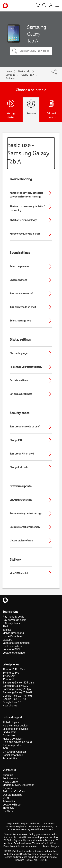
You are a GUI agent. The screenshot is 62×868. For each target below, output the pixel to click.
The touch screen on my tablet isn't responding (28, 208)
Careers (7, 788)
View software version (21, 500)
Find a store (9, 732)
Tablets (7, 630)
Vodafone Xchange (14, 653)
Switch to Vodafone (14, 791)
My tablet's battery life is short (25, 234)
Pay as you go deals (14, 620)
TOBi (6, 749)
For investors (10, 778)
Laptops (7, 640)
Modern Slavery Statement (18, 785)
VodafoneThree (12, 805)
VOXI (6, 798)
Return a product (12, 745)
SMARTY (8, 811)
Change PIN (16, 440)
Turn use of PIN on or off (22, 454)
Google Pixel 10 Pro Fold (17, 696)
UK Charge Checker (14, 752)
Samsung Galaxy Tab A (37, 34)
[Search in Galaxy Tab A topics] (31, 51)
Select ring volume (19, 267)
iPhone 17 (9, 679)
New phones (10, 706)
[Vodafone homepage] (5, 6)
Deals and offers (12, 646)
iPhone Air (9, 676)
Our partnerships (12, 795)
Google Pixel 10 (12, 702)
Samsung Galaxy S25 (15, 686)
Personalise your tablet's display (26, 367)
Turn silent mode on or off (23, 307)
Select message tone (21, 321)
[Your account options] (51, 6)
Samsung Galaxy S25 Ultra (18, 683)
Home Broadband (13, 636)
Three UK (8, 808)
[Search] (44, 6)
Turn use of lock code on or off (25, 427)
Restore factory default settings (26, 514)
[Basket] (38, 6)
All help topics (11, 722)
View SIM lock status (20, 573)
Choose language (19, 353)
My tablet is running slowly (23, 220)
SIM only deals (11, 623)
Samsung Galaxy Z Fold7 (17, 692)
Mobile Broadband (13, 633)
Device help (24, 71)
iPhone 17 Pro (11, 673)
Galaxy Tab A (28, 75)
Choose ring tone (18, 280)
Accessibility (10, 758)
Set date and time (19, 380)
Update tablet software (21, 541)
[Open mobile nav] (57, 6)
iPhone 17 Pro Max (14, 669)
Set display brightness (21, 394)
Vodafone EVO (11, 649)
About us (8, 775)
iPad (5, 626)
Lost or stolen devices (15, 729)
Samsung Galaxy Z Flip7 (17, 689)
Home (9, 71)
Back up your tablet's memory (25, 527)
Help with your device (15, 726)
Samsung (10, 75)
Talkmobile (9, 801)
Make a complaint (13, 739)
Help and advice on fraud (17, 742)
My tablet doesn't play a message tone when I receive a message (27, 195)
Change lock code (19, 467)
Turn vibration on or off (21, 294)
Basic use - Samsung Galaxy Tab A (28, 153)
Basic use (10, 78)
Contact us (9, 735)
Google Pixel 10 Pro (14, 699)
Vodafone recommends (16, 643)
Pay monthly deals (13, 617)
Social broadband (13, 755)
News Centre (10, 782)
